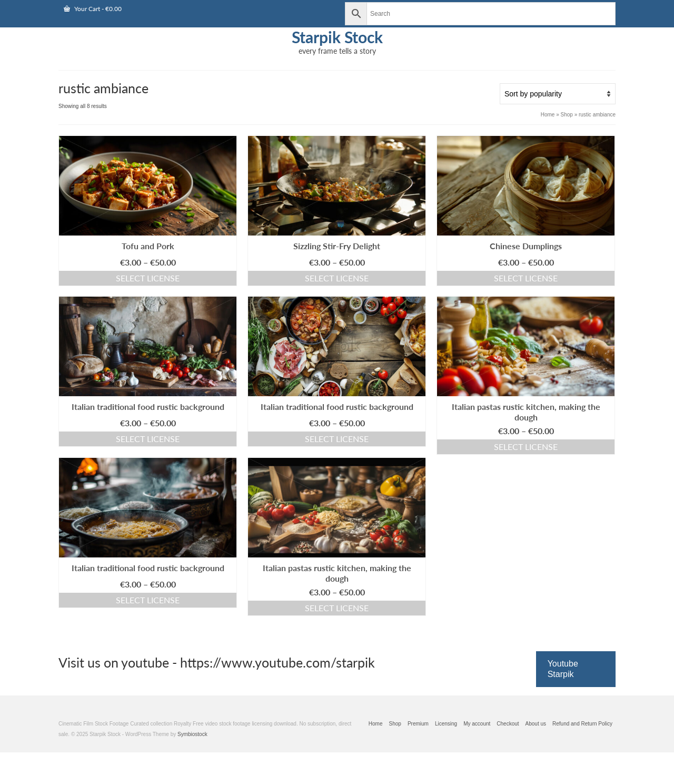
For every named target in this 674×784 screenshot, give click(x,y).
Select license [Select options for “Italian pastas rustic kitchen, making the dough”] (526, 447)
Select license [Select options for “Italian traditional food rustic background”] (148, 439)
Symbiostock (192, 734)
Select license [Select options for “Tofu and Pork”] (148, 278)
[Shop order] (558, 94)
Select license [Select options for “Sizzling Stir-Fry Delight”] (337, 278)
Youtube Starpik (563, 669)
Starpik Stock (337, 37)
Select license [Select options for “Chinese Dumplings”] (526, 278)
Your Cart (93, 9)
